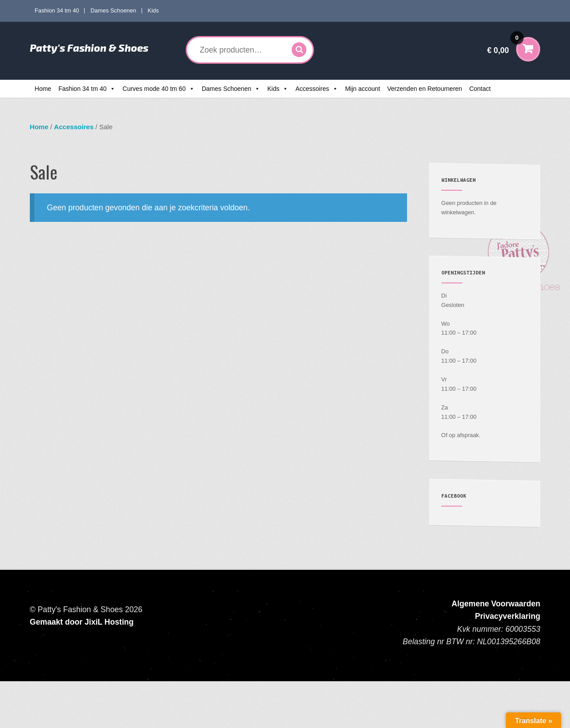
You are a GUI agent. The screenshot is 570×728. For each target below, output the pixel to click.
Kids (153, 10)
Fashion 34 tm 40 (57, 10)
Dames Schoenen (113, 10)
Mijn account (363, 89)
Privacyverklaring (508, 616)
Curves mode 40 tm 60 (154, 89)
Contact (480, 89)
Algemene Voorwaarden (496, 604)
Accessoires (312, 89)
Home (43, 89)
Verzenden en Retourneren (425, 89)
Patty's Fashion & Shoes (89, 48)
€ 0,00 (505, 44)
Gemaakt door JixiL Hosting (82, 622)
